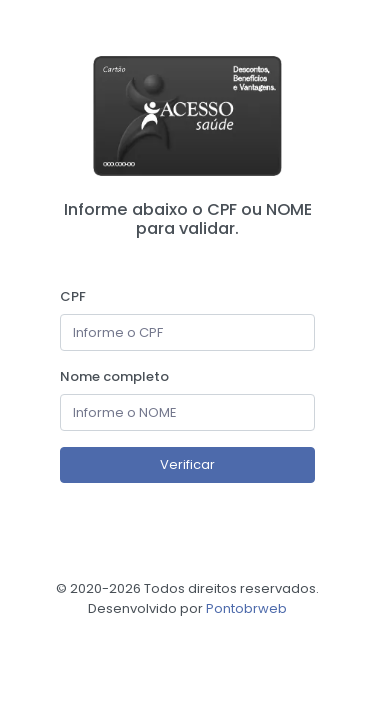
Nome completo (114, 376)
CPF (73, 296)
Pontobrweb (246, 608)
